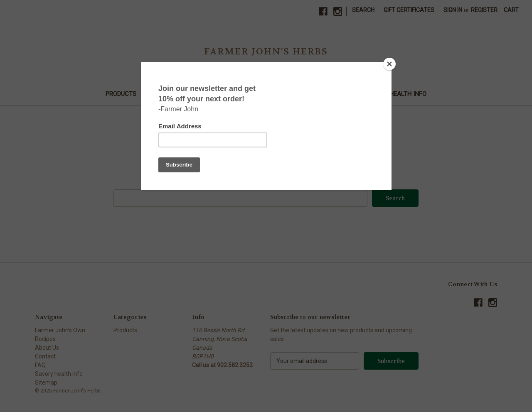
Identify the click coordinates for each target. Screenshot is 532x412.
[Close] (389, 64)
